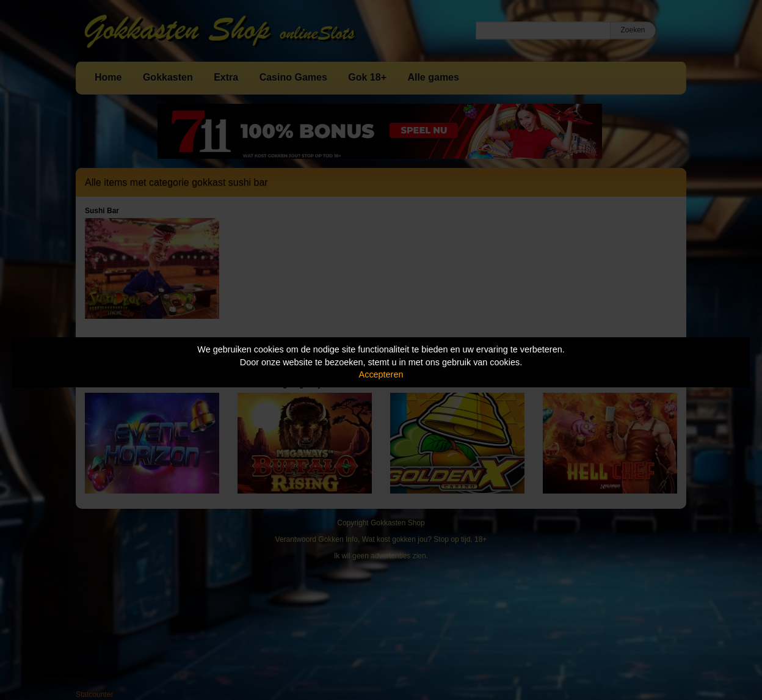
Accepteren (381, 374)
